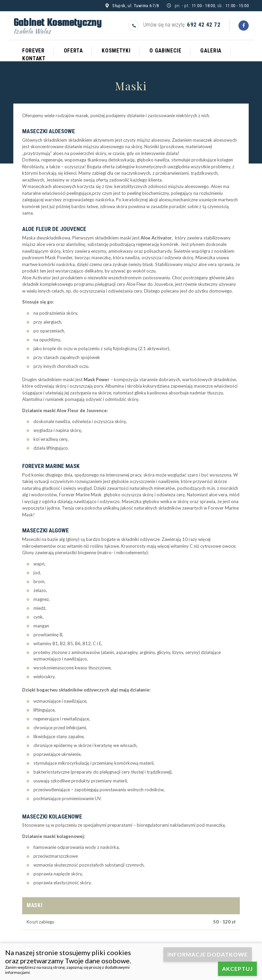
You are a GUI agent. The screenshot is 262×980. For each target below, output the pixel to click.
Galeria (211, 51)
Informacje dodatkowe (208, 954)
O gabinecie (165, 51)
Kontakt (34, 59)
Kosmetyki (116, 51)
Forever (33, 51)
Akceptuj (237, 969)
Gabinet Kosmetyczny (57, 25)
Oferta (73, 51)
